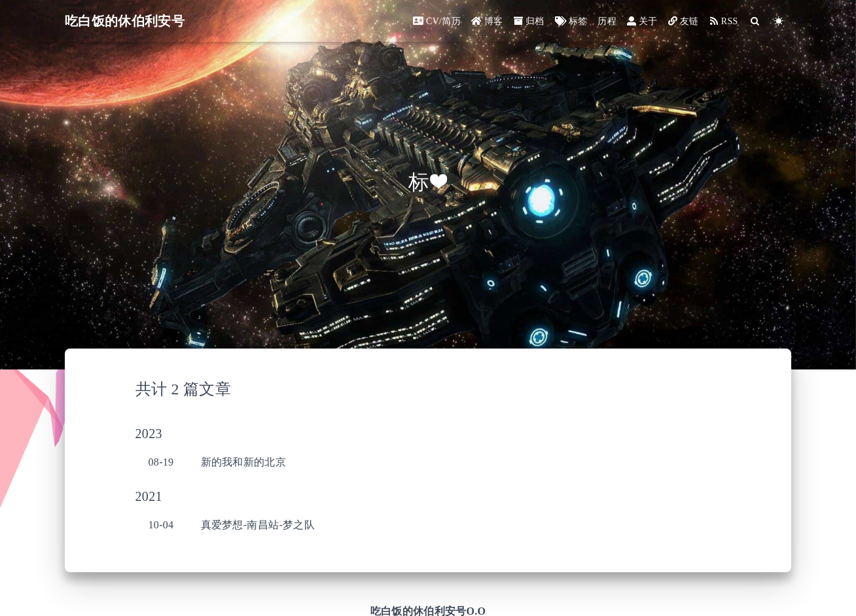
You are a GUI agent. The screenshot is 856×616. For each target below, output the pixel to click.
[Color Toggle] (779, 21)
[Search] (756, 21)
